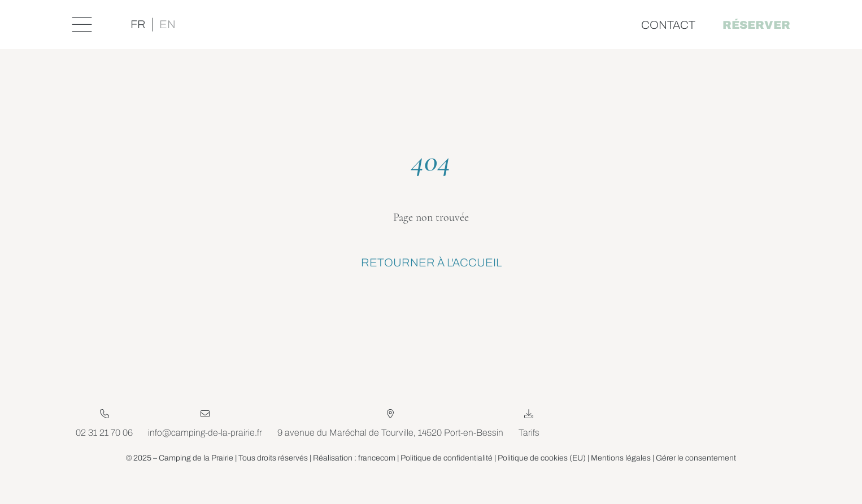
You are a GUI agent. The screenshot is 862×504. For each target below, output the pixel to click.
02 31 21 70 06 (104, 455)
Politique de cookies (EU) (542, 480)
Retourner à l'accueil (431, 263)
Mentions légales (621, 480)
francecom (377, 480)
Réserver (755, 25)
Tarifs (529, 445)
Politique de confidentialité (447, 480)
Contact (667, 25)
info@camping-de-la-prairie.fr (205, 455)
